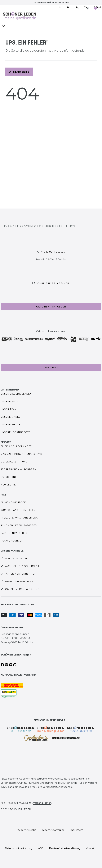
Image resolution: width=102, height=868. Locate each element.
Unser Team (9, 409)
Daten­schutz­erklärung (19, 848)
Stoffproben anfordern (18, 469)
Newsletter (9, 485)
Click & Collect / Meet (16, 446)
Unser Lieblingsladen (16, 394)
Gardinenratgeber (14, 533)
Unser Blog (51, 368)
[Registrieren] (77, 7)
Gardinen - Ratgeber (51, 307)
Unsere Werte (11, 425)
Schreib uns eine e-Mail (53, 283)
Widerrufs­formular (53, 830)
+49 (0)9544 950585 (53, 252)
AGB (41, 848)
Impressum (76, 830)
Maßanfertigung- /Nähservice (22, 454)
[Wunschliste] (86, 7)
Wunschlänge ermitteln (18, 510)
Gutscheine (9, 477)
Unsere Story (10, 402)
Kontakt (91, 848)
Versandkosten (42, 803)
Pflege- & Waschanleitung (19, 518)
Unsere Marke (10, 417)
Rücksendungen (12, 541)
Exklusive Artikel (17, 558)
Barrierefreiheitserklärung (65, 848)
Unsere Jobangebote (15, 432)
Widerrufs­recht (27, 830)
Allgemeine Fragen (14, 502)
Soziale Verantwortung (22, 589)
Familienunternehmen (20, 574)
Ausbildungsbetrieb (19, 581)
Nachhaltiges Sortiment (22, 566)
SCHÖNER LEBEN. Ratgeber (19, 525)
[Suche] (60, 7)
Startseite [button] (19, 72)
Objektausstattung (14, 462)
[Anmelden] (68, 7)
